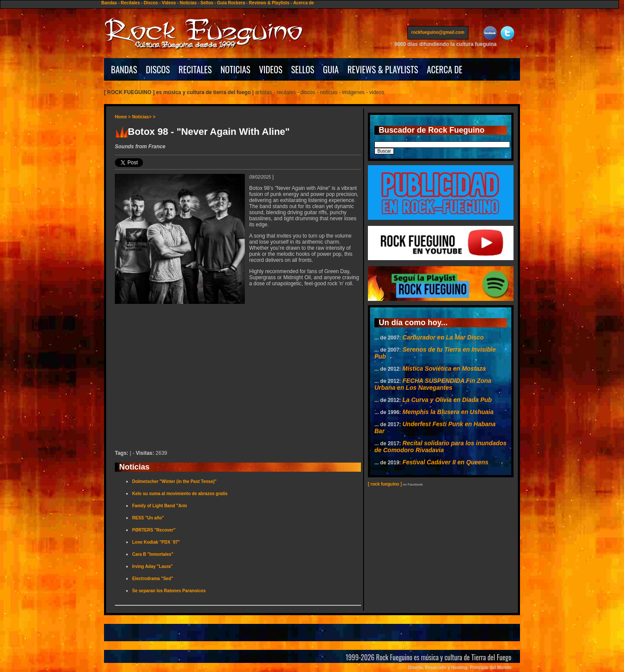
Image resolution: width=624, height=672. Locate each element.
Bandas (109, 3)
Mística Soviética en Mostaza (444, 369)
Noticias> (142, 117)
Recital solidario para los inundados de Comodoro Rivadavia (440, 447)
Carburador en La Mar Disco (443, 337)
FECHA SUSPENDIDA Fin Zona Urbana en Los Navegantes (433, 384)
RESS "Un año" (148, 518)
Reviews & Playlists (269, 3)
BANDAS (124, 69)
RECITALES (195, 69)
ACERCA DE (445, 69)
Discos (151, 3)
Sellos (207, 3)
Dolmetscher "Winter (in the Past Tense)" (174, 481)
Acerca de (304, 3)
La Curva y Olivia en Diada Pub (447, 400)
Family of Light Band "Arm (159, 506)
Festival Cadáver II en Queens (445, 462)
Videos (169, 3)
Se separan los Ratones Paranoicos (169, 591)
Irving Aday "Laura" (153, 566)
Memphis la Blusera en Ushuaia (448, 412)
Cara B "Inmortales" (153, 554)
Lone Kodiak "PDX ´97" (156, 542)
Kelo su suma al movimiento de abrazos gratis (180, 494)
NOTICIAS (236, 69)
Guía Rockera (231, 3)
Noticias (188, 3)
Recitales (130, 3)
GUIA (331, 69)
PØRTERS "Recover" (154, 530)
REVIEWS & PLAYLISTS (383, 69)
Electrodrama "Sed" (153, 579)
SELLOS (303, 69)
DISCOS (158, 69)
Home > (123, 117)
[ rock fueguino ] (385, 484)
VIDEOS (271, 69)
